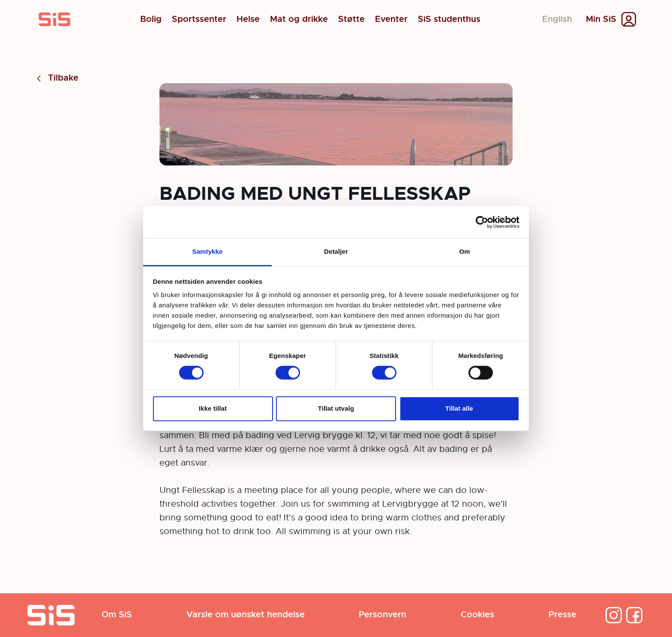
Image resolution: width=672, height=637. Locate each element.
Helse (248, 19)
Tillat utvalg (336, 408)
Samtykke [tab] (208, 251)
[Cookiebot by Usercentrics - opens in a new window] (482, 222)
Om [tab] (464, 251)
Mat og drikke (299, 19)
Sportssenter (199, 19)
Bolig (151, 19)
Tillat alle (459, 408)
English (557, 19)
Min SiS (601, 19)
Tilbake (56, 78)
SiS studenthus (449, 19)
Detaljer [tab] (336, 251)
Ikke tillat (213, 408)
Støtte (351, 19)
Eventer (391, 19)
